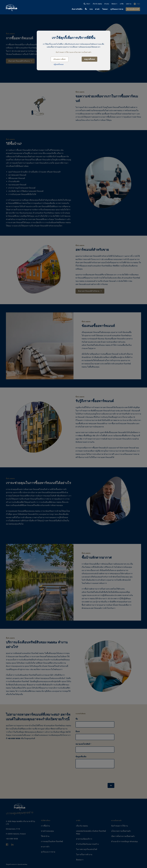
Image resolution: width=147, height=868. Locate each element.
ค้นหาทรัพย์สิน (77, 9)
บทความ (129, 4)
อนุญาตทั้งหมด (89, 59)
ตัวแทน (107, 4)
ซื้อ (86, 9)
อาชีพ (122, 4)
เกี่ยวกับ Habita (97, 4)
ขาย (91, 9)
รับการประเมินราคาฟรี (133, 9)
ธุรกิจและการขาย (117, 9)
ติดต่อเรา (114, 4)
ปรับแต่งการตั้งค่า (60, 59)
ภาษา (138, 4)
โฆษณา (105, 9)
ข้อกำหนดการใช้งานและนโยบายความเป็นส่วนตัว (73, 52)
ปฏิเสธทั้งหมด (59, 64)
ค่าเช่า (97, 9)
